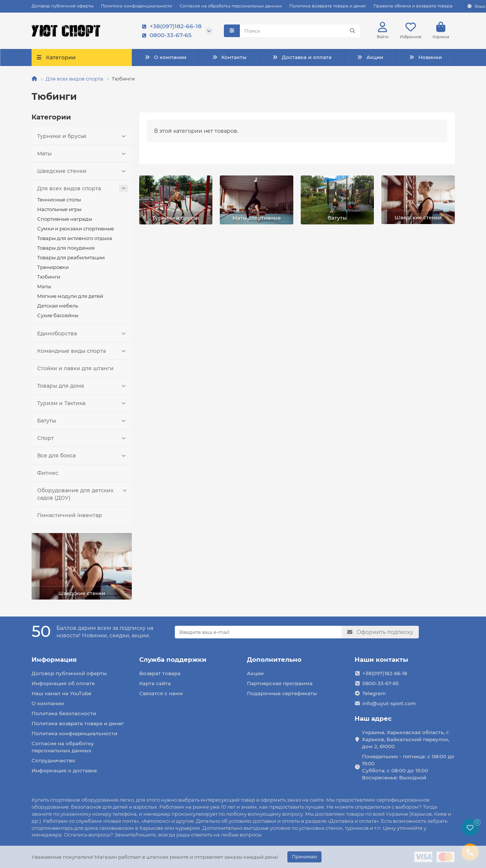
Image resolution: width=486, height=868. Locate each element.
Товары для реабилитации (71, 257)
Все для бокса (83, 456)
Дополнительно (274, 660)
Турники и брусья (83, 136)
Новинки (425, 57)
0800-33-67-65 (165, 35)
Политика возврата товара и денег (328, 6)
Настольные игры (59, 209)
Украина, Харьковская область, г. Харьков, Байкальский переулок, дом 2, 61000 (406, 739)
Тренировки (53, 267)
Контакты (229, 57)
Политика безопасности (64, 713)
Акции (370, 57)
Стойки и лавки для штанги (75, 368)
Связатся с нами (161, 693)
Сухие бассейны (58, 315)
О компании (165, 57)
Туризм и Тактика (83, 403)
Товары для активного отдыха (75, 238)
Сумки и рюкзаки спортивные (76, 228)
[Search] (300, 31)
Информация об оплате (63, 683)
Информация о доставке (64, 770)
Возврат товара (160, 673)
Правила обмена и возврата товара (413, 6)
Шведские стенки (83, 171)
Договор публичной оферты (63, 6)
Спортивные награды (65, 219)
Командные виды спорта (83, 351)
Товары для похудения (66, 248)
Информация (54, 660)
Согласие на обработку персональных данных (231, 6)
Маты (83, 154)
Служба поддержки (173, 660)
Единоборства (83, 333)
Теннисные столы (59, 200)
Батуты (83, 421)
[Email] (258, 632)
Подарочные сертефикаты (282, 693)
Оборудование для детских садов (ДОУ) (83, 494)
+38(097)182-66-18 (170, 26)
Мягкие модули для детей (70, 296)
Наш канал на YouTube (61, 693)
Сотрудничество (53, 760)
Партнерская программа (280, 683)
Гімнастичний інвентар (70, 515)
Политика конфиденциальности (137, 6)
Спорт (83, 438)
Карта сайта (155, 683)
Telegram (374, 693)
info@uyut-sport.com (389, 703)
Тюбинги (49, 277)
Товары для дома (83, 386)
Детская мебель (58, 306)
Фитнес (48, 473)
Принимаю (304, 857)
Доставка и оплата (302, 57)
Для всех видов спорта (74, 79)
